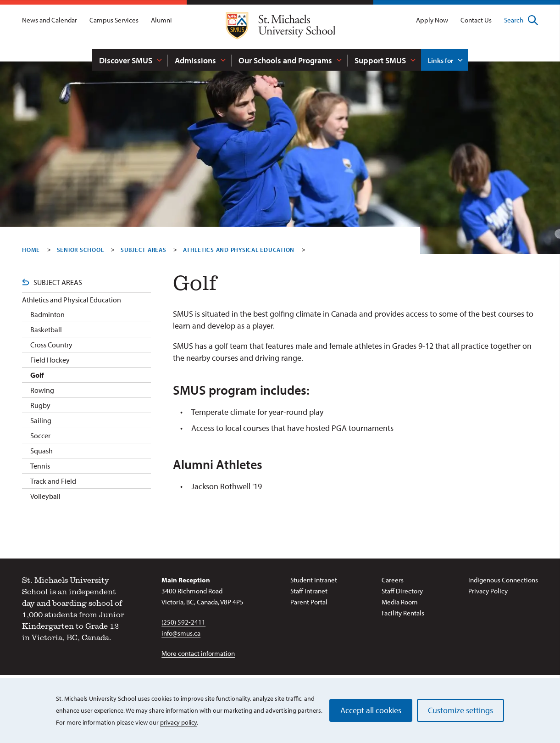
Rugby (40, 405)
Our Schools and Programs (285, 60)
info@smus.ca (181, 633)
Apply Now (432, 20)
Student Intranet (314, 580)
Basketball (46, 330)
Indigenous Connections (503, 580)
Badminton (47, 314)
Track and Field (53, 481)
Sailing (41, 420)
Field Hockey (50, 360)
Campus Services (114, 20)
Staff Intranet (309, 591)
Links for (441, 60)
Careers (393, 580)
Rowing (42, 390)
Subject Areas (144, 250)
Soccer (40, 436)
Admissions (195, 60)
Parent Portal (309, 602)
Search (521, 20)
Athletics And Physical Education (239, 250)
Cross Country (51, 345)
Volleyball (45, 496)
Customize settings (460, 710)
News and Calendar (50, 20)
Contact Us (476, 20)
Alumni (161, 20)
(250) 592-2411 (183, 622)
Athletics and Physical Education (72, 300)
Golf (37, 375)
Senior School (80, 250)
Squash (42, 451)
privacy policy (178, 722)
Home (31, 250)
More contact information (198, 653)
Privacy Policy (488, 591)
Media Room (400, 602)
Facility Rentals (403, 613)
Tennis (40, 466)
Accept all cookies (371, 710)
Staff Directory (402, 591)
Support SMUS (380, 60)
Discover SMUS (126, 60)
